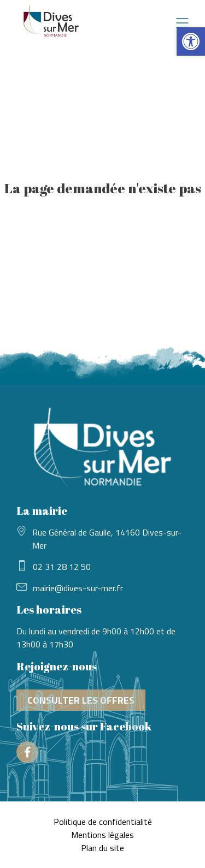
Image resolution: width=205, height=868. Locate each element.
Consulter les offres (81, 700)
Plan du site (102, 848)
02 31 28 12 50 (62, 567)
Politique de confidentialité (103, 822)
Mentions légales (102, 835)
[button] (191, 41)
